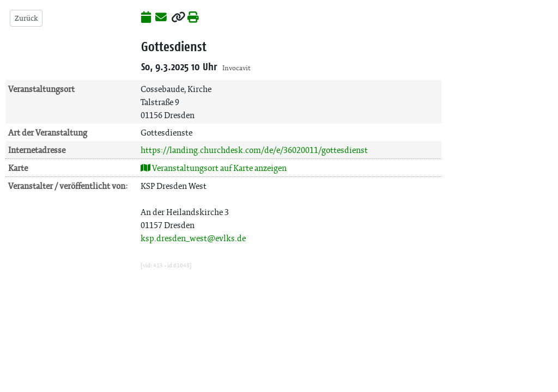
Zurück (26, 18)
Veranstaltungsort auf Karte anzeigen (214, 168)
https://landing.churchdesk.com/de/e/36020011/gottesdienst (254, 150)
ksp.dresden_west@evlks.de (193, 238)
